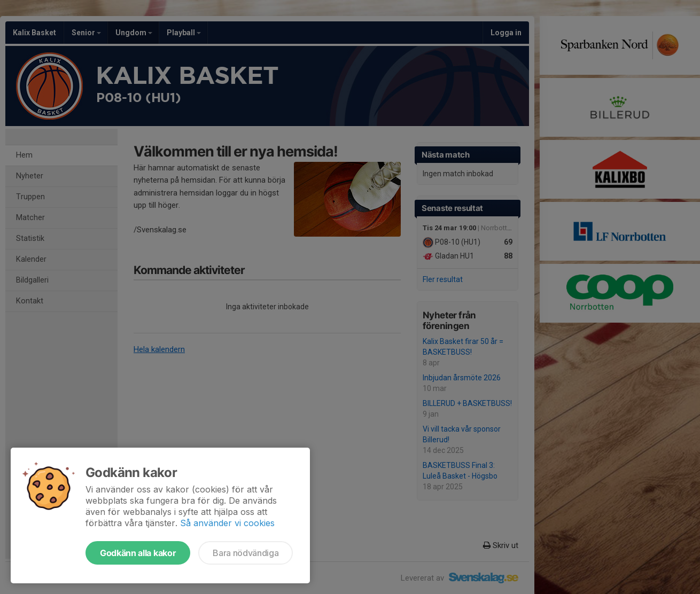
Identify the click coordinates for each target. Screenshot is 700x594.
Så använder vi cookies (227, 523)
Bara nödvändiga (246, 553)
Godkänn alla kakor (138, 553)
